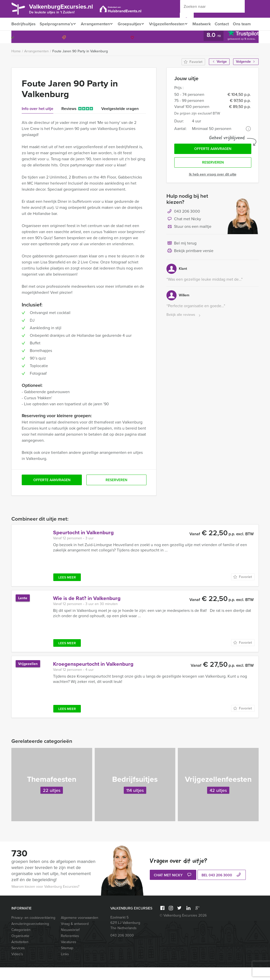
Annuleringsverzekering (30, 936)
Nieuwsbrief (70, 942)
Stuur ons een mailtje (189, 241)
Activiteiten (20, 955)
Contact (228, 24)
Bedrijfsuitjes (23, 24)
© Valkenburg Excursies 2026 (183, 928)
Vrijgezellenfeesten (171, 24)
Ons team (20, 37)
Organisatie (20, 949)
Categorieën (21, 942)
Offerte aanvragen (213, 162)
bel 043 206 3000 (222, 888)
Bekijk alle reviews (184, 329)
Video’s (17, 967)
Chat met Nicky (184, 233)
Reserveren (213, 176)
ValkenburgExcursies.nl (65, 8)
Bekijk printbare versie (190, 265)
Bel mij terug (181, 257)
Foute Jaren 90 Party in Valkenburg (80, 64)
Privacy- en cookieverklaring (33, 930)
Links (65, 967)
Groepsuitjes (132, 24)
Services (18, 961)
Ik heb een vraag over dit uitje (213, 188)
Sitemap (67, 961)
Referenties (70, 949)
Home (16, 64)
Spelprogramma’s (56, 24)
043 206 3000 (238, 49)
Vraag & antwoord (75, 936)
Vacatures (69, 955)
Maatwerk (207, 24)
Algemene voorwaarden (80, 930)
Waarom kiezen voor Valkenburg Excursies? (45, 899)
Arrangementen (96, 24)
